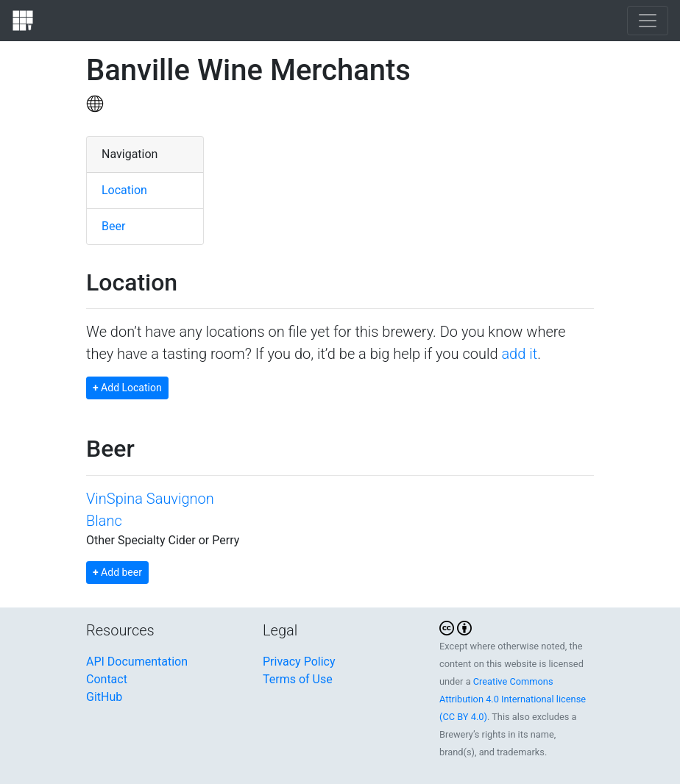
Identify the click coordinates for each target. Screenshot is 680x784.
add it (519, 354)
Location (124, 190)
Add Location (127, 388)
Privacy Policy (299, 662)
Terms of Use (298, 679)
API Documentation (137, 662)
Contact (107, 679)
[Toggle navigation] (648, 21)
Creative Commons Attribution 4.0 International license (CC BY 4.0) (513, 699)
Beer (113, 226)
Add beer (117, 572)
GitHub (104, 697)
